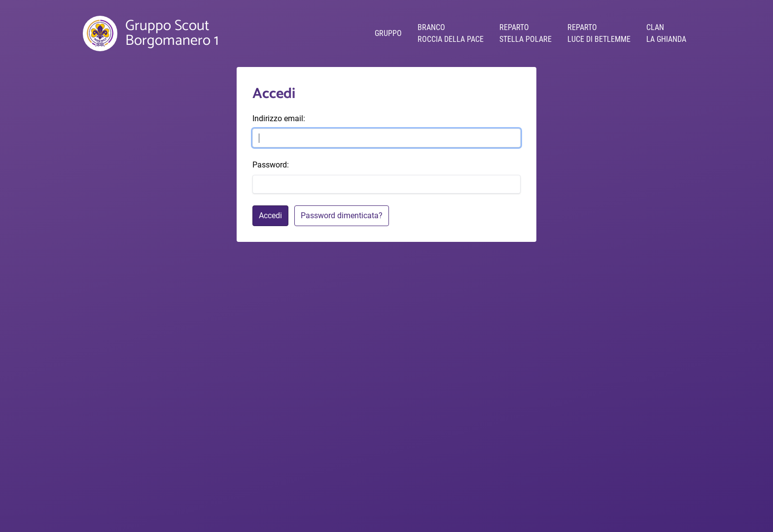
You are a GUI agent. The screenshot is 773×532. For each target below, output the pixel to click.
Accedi (270, 216)
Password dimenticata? (342, 216)
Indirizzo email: (279, 118)
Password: (271, 165)
